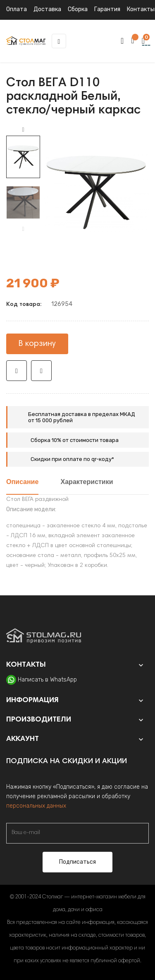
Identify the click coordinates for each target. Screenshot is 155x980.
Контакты (141, 9)
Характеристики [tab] (87, 482)
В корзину (37, 344)
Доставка (47, 9)
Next (23, 130)
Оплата (17, 9)
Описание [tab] (22, 482)
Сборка (78, 9)
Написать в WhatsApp (47, 680)
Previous (23, 229)
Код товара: (24, 305)
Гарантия (107, 9)
